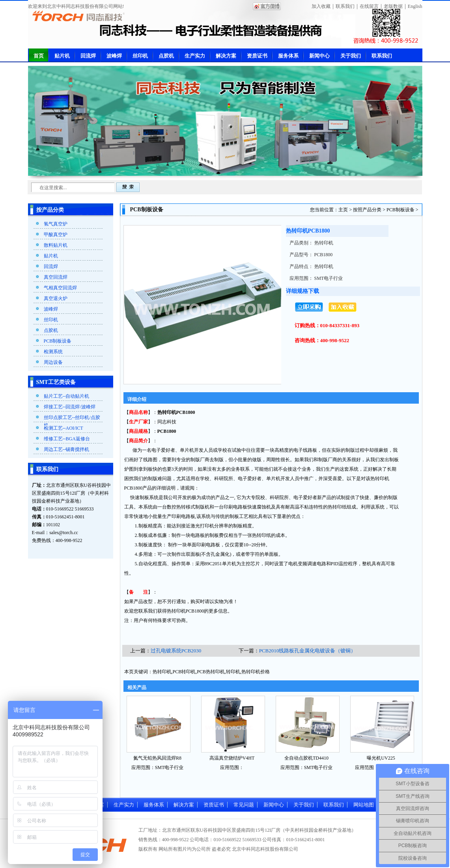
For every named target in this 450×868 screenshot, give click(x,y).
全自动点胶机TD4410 (306, 758)
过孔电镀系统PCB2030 (176, 651)
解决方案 (226, 56)
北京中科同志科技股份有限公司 (265, 849)
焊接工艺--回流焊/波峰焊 (70, 407)
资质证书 (257, 56)
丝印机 (140, 56)
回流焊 (88, 56)
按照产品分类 (367, 210)
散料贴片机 (56, 245)
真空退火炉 (56, 298)
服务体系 (288, 56)
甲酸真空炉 (56, 235)
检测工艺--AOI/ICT (63, 428)
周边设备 (53, 362)
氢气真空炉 (56, 224)
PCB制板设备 (58, 341)
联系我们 (345, 6)
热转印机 (167, 412)
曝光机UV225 (381, 758)
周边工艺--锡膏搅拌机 (67, 449)
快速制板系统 (144, 497)
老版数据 (393, 6)
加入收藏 (321, 6)
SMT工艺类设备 (56, 382)
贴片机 (62, 56)
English (415, 6)
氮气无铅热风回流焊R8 (157, 758)
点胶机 (166, 56)
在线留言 (369, 6)
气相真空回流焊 (60, 288)
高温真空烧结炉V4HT (232, 758)
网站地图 (364, 805)
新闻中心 (319, 56)
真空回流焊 (56, 277)
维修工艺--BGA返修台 (67, 439)
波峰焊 (114, 56)
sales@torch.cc (64, 533)
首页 (39, 56)
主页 (343, 210)
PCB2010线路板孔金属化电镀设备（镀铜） (308, 651)
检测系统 (53, 352)
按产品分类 (50, 210)
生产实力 (195, 56)
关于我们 (351, 56)
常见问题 (244, 805)
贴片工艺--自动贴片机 (67, 396)
